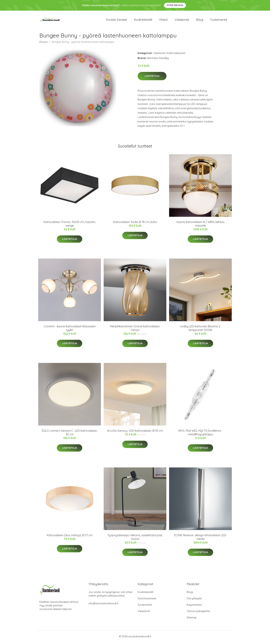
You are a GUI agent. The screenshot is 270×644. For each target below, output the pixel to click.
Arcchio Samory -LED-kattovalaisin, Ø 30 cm (135, 433)
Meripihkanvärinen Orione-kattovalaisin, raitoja (135, 330)
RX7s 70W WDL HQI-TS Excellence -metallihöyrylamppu (201, 434)
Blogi (200, 21)
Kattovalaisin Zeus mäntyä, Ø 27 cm (70, 537)
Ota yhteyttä (194, 600)
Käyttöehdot (194, 606)
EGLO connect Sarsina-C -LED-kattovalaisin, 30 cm (70, 434)
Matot (163, 21)
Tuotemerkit (219, 21)
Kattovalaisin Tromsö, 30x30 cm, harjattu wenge (70, 225)
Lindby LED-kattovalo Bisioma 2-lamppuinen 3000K (201, 330)
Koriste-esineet (117, 21)
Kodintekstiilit (143, 21)
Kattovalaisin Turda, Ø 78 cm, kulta (135, 224)
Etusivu (44, 44)
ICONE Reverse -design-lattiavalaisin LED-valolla (201, 539)
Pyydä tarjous (175, 5)
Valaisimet (182, 21)
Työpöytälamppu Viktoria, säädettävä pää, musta (135, 539)
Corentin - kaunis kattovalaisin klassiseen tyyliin (70, 330)
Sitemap (192, 619)
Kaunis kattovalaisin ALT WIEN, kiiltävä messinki (201, 225)
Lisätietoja (152, 78)
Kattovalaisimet (176, 55)
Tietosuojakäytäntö (198, 613)
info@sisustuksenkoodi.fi (103, 605)
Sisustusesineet (147, 600)
